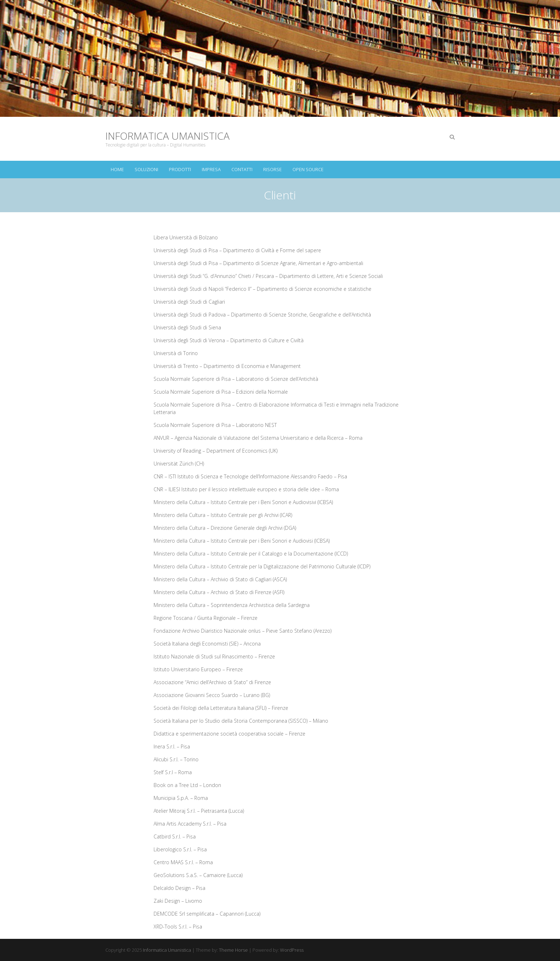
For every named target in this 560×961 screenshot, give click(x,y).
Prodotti (180, 169)
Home (117, 169)
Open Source (308, 169)
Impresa (211, 169)
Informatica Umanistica (167, 136)
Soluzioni (146, 169)
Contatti (242, 169)
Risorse (272, 169)
